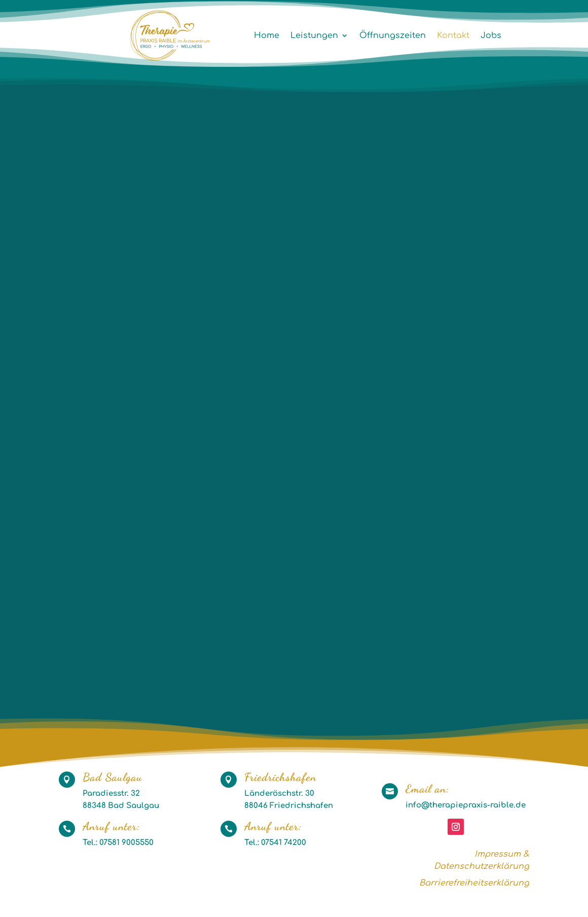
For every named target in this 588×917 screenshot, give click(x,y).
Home (267, 35)
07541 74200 (284, 843)
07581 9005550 (125, 843)
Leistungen (314, 35)
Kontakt (453, 35)
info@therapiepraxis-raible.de (466, 805)
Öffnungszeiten (393, 35)
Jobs (491, 35)
